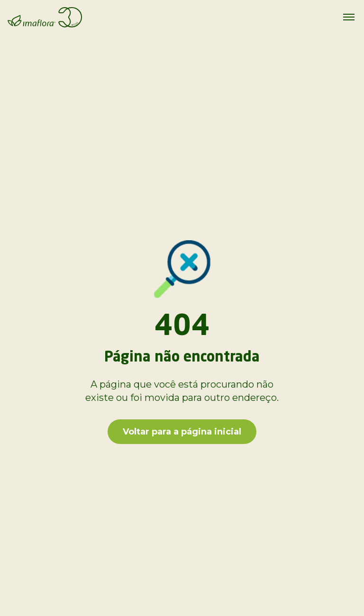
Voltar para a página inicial (182, 432)
